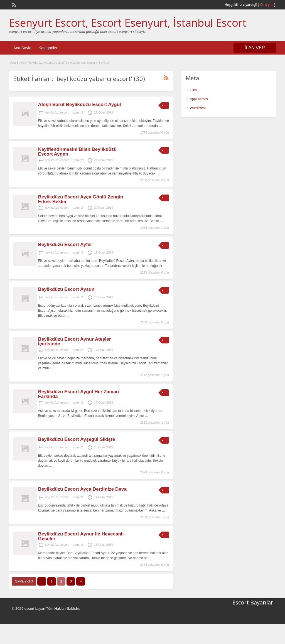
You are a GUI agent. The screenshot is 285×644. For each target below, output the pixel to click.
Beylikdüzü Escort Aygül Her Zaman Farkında (79, 394)
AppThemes (199, 99)
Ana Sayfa (22, 48)
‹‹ (42, 581)
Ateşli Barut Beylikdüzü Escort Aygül (80, 105)
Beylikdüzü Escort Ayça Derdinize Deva (82, 489)
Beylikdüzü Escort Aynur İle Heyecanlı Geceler (81, 536)
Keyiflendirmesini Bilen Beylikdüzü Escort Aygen (77, 152)
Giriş (193, 90)
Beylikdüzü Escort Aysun (66, 289)
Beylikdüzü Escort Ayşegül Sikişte (77, 439)
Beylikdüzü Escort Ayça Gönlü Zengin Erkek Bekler (81, 199)
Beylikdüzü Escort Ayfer (65, 244)
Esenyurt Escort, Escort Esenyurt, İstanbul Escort (128, 23)
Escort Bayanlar (253, 602)
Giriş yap (267, 5)
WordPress (198, 108)
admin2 (78, 112)
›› (81, 581)
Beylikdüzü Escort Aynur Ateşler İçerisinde (75, 341)
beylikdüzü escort (57, 112)
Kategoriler (48, 48)
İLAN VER (255, 48)
